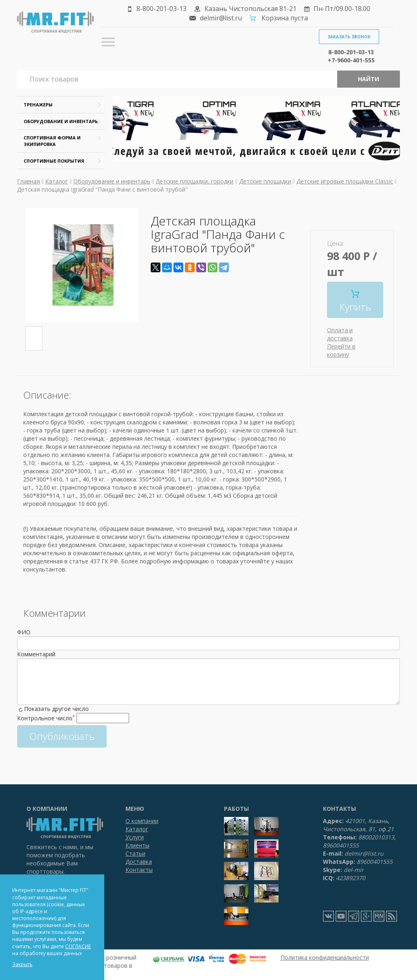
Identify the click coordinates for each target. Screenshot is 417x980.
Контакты (139, 870)
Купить (355, 302)
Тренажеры (38, 105)
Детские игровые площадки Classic (345, 181)
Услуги (135, 837)
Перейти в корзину (341, 350)
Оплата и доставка (340, 334)
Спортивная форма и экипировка (52, 141)
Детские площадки (265, 181)
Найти (369, 79)
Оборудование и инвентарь (61, 121)
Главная (29, 181)
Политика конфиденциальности (325, 957)
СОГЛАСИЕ (78, 946)
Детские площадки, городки (194, 181)
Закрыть (22, 964)
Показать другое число (56, 709)
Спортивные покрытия (54, 161)
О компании (142, 821)
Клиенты (137, 845)
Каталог (57, 181)
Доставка (139, 862)
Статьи (135, 853)
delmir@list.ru (221, 18)
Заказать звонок (349, 37)
